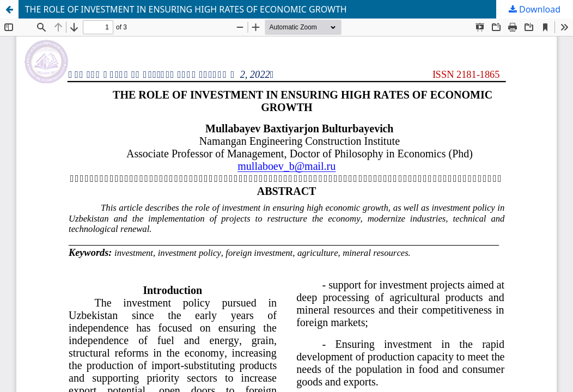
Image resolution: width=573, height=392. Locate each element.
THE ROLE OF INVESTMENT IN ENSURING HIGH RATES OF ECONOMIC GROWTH (186, 9)
